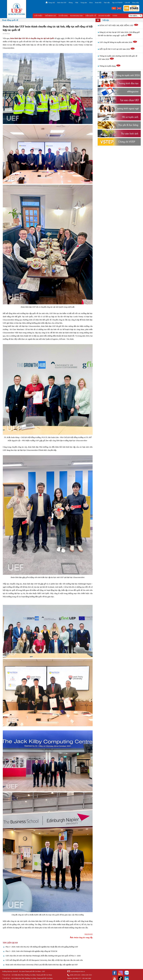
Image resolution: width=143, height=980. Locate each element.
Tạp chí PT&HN (117, 3)
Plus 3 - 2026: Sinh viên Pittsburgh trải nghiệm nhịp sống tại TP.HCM (31, 951)
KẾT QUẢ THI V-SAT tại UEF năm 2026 (117, 49)
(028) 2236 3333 (87, 975)
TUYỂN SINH (63, 16)
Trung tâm (84, 3)
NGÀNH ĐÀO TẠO (76, 16)
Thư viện (107, 3)
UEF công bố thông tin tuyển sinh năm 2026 (118, 42)
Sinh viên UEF (62, 3)
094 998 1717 (77, 978)
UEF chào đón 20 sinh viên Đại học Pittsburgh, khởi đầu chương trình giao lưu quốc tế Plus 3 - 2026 (43, 956)
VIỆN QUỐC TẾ (91, 16)
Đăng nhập (136, 3)
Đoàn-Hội (98, 3)
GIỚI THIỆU (38, 16)
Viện (77, 3)
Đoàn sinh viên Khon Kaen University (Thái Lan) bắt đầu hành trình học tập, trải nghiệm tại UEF (42, 965)
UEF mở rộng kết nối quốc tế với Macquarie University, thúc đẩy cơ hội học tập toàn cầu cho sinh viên (44, 960)
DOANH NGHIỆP (104, 16)
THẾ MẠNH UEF (50, 16)
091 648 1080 (87, 978)
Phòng (71, 3)
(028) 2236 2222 (75, 975)
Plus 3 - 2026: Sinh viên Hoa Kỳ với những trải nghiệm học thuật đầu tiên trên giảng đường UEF (42, 947)
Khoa (91, 3)
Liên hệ (127, 3)
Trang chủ (52, 3)
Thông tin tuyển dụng (110, 66)
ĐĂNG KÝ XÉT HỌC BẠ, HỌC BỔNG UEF (119, 25)
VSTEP (115, 16)
